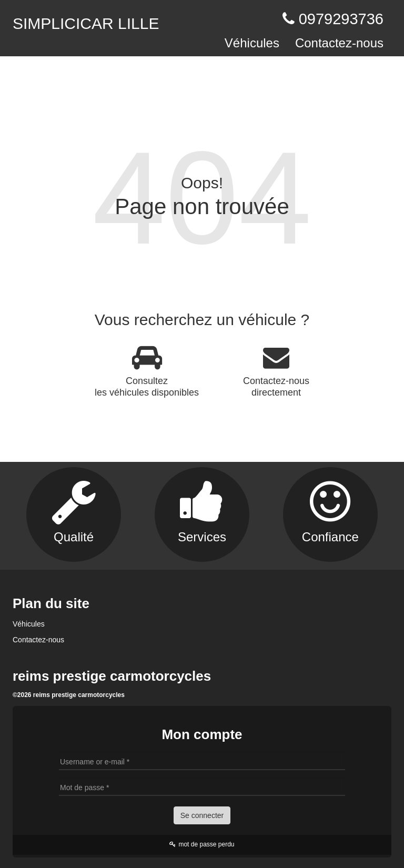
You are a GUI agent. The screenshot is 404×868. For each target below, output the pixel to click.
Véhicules (252, 43)
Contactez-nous (339, 43)
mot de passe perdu (202, 844)
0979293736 (341, 19)
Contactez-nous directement (276, 371)
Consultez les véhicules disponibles (147, 371)
